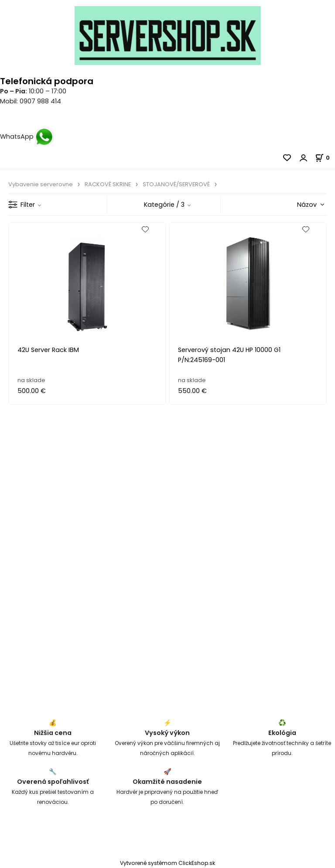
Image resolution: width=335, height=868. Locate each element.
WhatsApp (27, 137)
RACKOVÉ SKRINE (108, 184)
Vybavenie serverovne (41, 184)
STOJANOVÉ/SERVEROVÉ (176, 184)
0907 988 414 (40, 101)
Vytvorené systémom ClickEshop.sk (167, 863)
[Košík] (325, 158)
